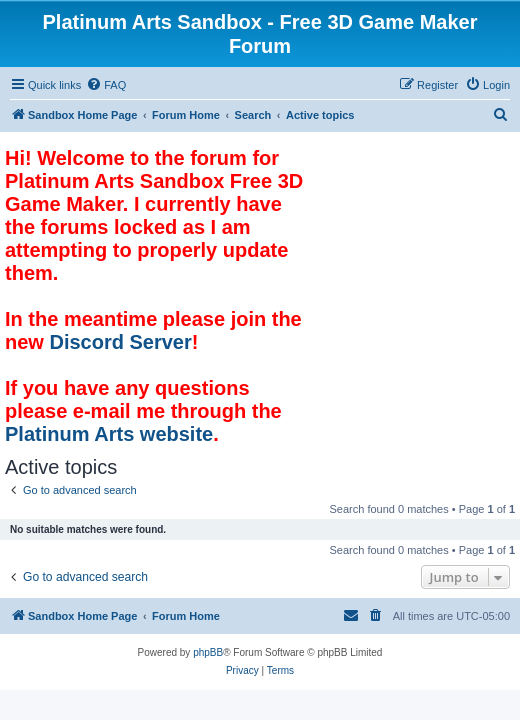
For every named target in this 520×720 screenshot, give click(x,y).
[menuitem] (106, 85)
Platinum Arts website (109, 434)
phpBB (208, 652)
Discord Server (120, 342)
